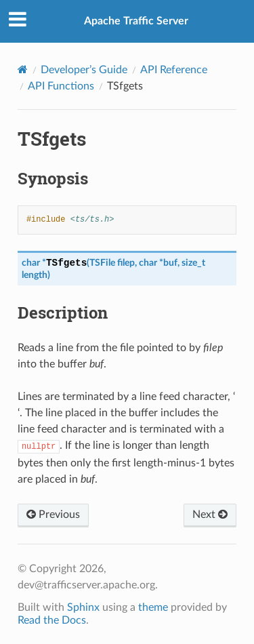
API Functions (61, 86)
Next (210, 515)
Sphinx (83, 607)
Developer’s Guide (84, 70)
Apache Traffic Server (136, 21)
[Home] (23, 69)
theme (153, 607)
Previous (53, 515)
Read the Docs (52, 620)
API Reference (174, 70)
